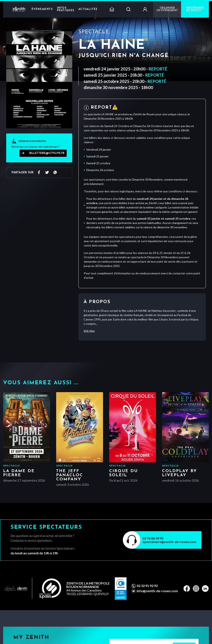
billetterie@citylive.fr (47, 153)
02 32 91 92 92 (147, 586)
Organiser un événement (167, 9)
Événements (42, 9)
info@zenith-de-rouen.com (157, 591)
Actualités (88, 9)
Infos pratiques (66, 9)
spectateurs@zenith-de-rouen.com (169, 542)
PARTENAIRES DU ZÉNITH (195, 9)
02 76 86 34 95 (153, 538)
